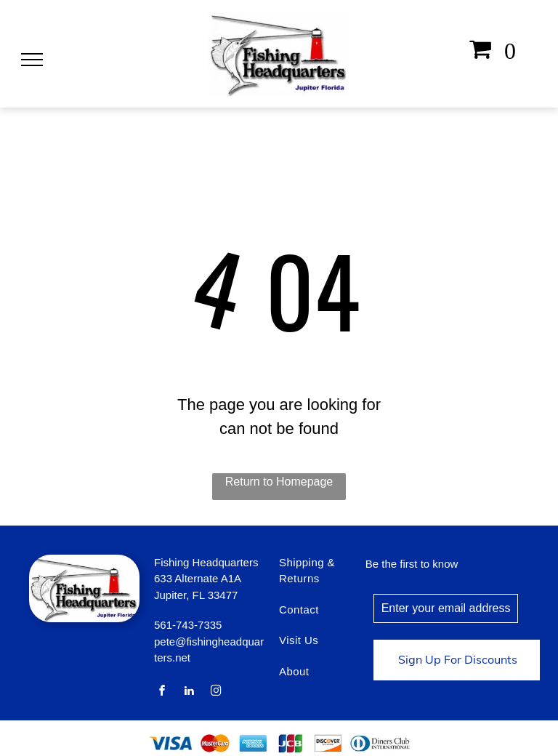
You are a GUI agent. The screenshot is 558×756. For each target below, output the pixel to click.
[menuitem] (326, 578)
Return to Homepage (279, 482)
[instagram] (217, 692)
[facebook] (162, 692)
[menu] (32, 60)
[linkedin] (189, 692)
